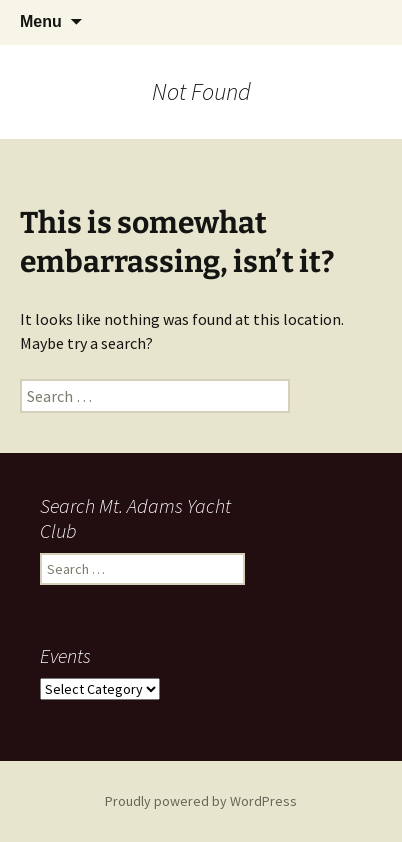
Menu (41, 21)
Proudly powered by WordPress (201, 801)
